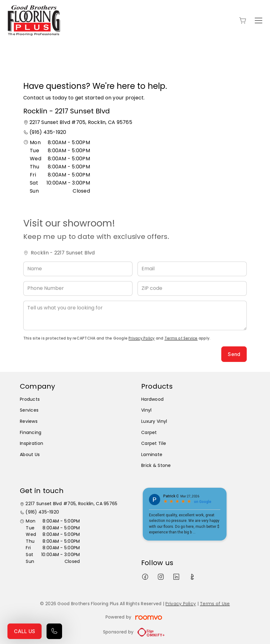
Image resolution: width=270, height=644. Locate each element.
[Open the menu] (259, 21)
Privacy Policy (142, 338)
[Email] (192, 269)
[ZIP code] (192, 288)
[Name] (78, 269)
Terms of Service (181, 338)
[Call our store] (54, 631)
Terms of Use (215, 604)
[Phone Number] (78, 288)
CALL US (25, 631)
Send (234, 354)
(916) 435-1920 (48, 132)
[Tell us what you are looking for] (135, 315)
